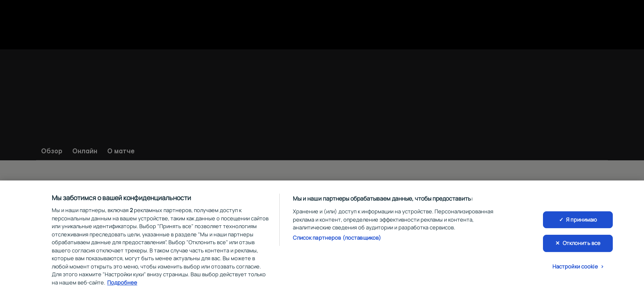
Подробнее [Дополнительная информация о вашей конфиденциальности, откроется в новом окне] (122, 284)
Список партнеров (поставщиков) (337, 239)
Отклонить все (582, 245)
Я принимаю (581, 221)
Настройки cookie (575, 268)
